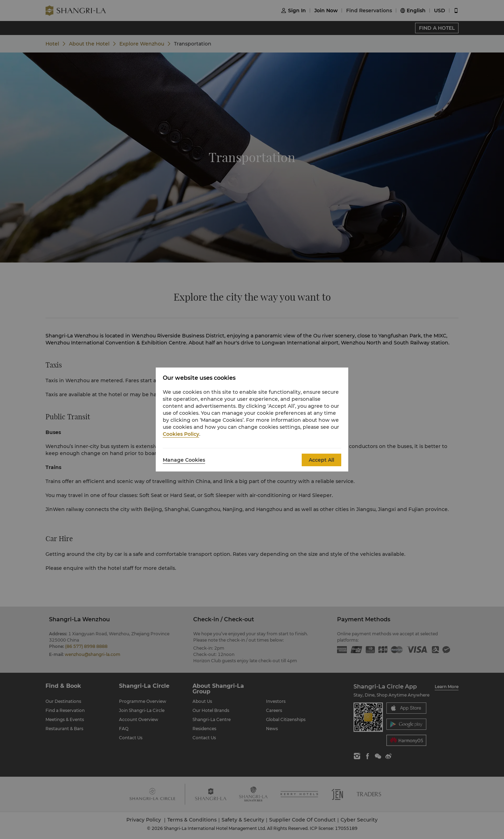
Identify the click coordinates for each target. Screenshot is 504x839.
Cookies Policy (181, 434)
